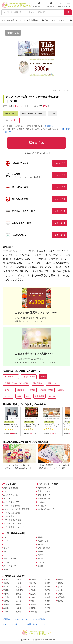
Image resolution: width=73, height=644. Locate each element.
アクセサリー (43, 562)
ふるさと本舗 (9, 516)
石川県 (19, 601)
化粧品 (40, 559)
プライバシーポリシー (13, 624)
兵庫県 (33, 604)
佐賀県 (60, 579)
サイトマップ (21, 619)
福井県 (19, 604)
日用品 (40, 555)
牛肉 (5, 537)
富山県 (19, 597)
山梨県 (19, 608)
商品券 (52, 114)
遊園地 (61, 390)
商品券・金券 (43, 541)
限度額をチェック (39, 4)
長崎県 (60, 583)
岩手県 (6, 587)
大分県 (60, 590)
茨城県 (6, 604)
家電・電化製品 (44, 548)
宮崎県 (60, 594)
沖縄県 (60, 601)
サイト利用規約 (38, 619)
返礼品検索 (32, 20)
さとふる (7, 499)
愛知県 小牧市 (11, 114)
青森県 (6, 583)
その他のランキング (46, 509)
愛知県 (33, 587)
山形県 (6, 597)
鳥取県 (47, 579)
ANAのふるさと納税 (12, 506)
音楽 (28, 396)
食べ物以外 (42, 506)
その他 (52, 396)
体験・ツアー (53, 383)
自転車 (40, 552)
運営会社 (7, 619)
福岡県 (47, 612)
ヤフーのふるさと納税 (12, 520)
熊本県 (60, 587)
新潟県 (19, 594)
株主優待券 (39, 396)
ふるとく (46, 624)
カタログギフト (11, 377)
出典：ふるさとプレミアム (61, 90)
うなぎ (6, 548)
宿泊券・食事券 (29, 377)
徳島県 (47, 597)
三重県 (33, 590)
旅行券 (40, 544)
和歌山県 (34, 612)
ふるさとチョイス (11, 495)
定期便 (40, 537)
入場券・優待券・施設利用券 (16, 383)
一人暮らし (42, 502)
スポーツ (8, 396)
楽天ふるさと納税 (11, 488)
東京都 (19, 587)
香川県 (47, 601)
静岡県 (33, 583)
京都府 (33, 597)
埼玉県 (19, 579)
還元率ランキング (45, 491)
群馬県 (6, 612)
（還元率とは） (49, 126)
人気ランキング (44, 488)
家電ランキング (44, 495)
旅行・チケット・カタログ (54, 20)
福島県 (6, 601)
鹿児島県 (61, 597)
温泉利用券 (38, 383)
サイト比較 (9, 484)
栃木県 (6, 608)
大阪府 (33, 601)
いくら (6, 541)
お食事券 (21, 390)
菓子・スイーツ (10, 566)
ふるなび (7, 491)
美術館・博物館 (47, 390)
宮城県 (6, 590)
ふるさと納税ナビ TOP (12, 20)
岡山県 (47, 587)
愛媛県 (47, 604)
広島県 (47, 590)
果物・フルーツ (10, 559)
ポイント (8, 390)
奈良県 (33, 608)
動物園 (32, 390)
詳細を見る (13, 33)
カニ (5, 544)
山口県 (47, 594)
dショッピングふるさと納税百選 (16, 509)
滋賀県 (33, 594)
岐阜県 (33, 579)
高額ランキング (44, 499)
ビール (6, 562)
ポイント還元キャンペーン (14, 527)
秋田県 (6, 594)
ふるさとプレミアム (11, 502)
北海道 (6, 579)
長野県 (19, 612)
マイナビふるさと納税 (12, 524)
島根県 (47, 583)
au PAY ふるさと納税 (12, 513)
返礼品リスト (51, 4)
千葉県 (19, 583)
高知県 (47, 608)
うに (5, 552)
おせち (6, 569)
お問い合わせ (32, 624)
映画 (19, 396)
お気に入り (61, 4)
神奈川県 (20, 590)
